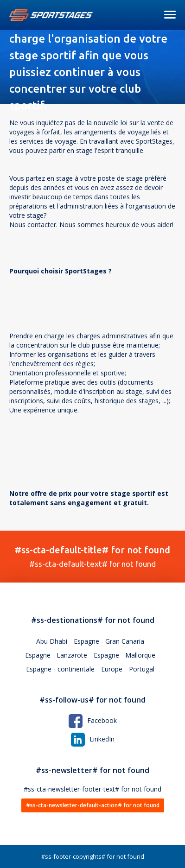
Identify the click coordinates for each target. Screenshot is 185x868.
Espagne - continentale (60, 669)
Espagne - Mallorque (124, 655)
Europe (112, 669)
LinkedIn (93, 739)
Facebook (93, 720)
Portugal (142, 669)
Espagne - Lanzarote (56, 655)
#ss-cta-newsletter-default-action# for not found (93, 805)
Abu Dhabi (52, 641)
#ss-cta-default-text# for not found (92, 556)
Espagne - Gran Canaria (109, 641)
